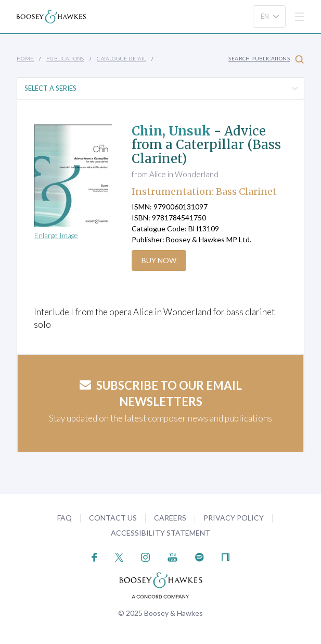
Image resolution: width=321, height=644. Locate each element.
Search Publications (266, 59)
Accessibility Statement (160, 533)
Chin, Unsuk (171, 131)
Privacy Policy (234, 518)
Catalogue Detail (121, 58)
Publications (65, 58)
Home (25, 58)
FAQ (65, 518)
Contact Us (113, 518)
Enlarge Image (56, 235)
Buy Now (159, 260)
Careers (170, 518)
